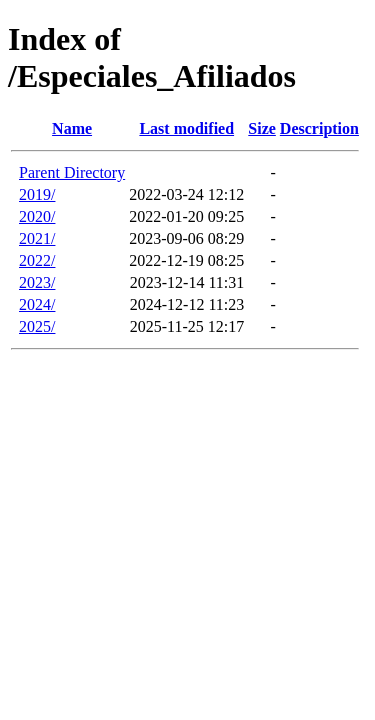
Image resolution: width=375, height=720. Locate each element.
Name (72, 128)
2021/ (37, 238)
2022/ (37, 260)
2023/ (37, 282)
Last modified (186, 128)
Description (319, 128)
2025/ (37, 326)
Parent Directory (72, 172)
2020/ (37, 216)
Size (262, 128)
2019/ (37, 194)
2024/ (37, 304)
